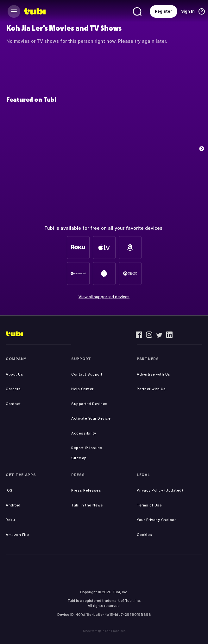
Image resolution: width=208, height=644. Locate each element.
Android (13, 505)
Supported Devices (89, 404)
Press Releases (86, 490)
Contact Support (87, 374)
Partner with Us (151, 389)
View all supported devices (104, 297)
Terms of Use (149, 505)
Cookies (145, 535)
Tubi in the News (87, 505)
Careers (13, 389)
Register (164, 11)
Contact (13, 404)
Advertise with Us (154, 374)
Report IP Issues (87, 448)
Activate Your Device (91, 418)
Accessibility (84, 433)
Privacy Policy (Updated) (160, 490)
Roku (10, 520)
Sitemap (79, 458)
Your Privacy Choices (157, 520)
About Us (14, 374)
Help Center (82, 389)
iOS (9, 490)
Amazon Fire (17, 535)
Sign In (188, 11)
